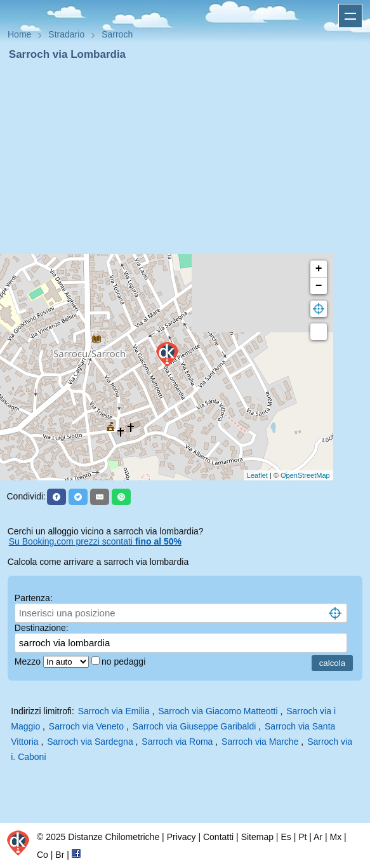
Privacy (182, 837)
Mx (335, 837)
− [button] (319, 286)
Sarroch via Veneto (86, 726)
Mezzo (29, 661)
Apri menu (350, 16)
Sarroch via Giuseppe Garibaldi (195, 726)
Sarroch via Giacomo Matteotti (218, 711)
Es (286, 837)
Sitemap (257, 837)
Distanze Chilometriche (114, 837)
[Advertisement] (185, 158)
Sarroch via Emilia (114, 711)
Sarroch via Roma (177, 742)
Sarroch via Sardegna (90, 742)
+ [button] (319, 269)
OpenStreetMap (305, 475)
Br (60, 855)
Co (43, 855)
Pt (302, 837)
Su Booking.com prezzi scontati (95, 541)
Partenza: (34, 598)
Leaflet (257, 475)
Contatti (218, 837)
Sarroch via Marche (260, 742)
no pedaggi (125, 661)
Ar (318, 837)
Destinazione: (42, 628)
